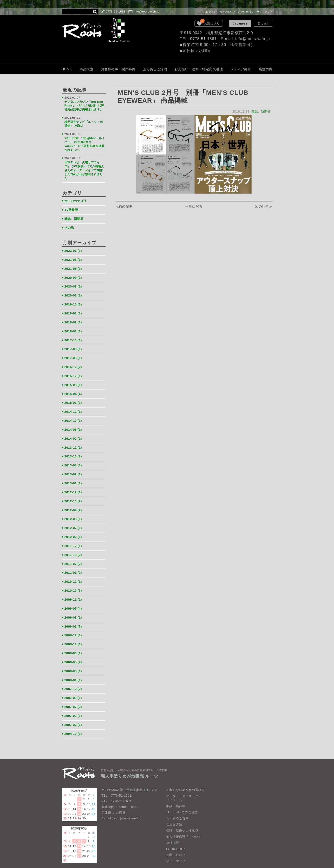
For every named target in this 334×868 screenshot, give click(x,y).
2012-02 (74, 528)
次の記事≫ (264, 207)
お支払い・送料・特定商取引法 (199, 69)
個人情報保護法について (184, 824)
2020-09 (74, 273)
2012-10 (74, 493)
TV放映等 (72, 206)
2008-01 (74, 669)
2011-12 (74, 537)
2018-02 (74, 317)
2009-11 (74, 589)
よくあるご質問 (155, 69)
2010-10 (74, 581)
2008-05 (74, 651)
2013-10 (74, 449)
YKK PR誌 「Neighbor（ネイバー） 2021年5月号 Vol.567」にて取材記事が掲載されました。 (85, 142)
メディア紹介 (241, 69)
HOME (67, 69)
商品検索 (87, 69)
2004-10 (74, 721)
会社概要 (173, 830)
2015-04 (74, 387)
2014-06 (74, 422)
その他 (70, 223)
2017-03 (74, 352)
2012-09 (74, 502)
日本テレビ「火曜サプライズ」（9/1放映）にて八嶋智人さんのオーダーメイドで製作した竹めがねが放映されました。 (85, 167)
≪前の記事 (124, 207)
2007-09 (74, 686)
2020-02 (74, 290)
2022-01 (74, 246)
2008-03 (74, 660)
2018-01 (74, 325)
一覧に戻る (194, 207)
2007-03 (74, 704)
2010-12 (74, 572)
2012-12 (74, 484)
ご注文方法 (174, 812)
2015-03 (74, 396)
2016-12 (74, 361)
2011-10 (74, 545)
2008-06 (74, 642)
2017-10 (74, 334)
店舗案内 (266, 69)
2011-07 (74, 554)
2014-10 (74, 414)
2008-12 (74, 625)
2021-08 (74, 255)
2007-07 (74, 695)
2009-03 (74, 607)
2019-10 (74, 299)
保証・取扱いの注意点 (182, 818)
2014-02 (74, 431)
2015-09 (74, 378)
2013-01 (74, 475)
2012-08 (74, 510)
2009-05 (74, 598)
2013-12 (74, 440)
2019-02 (74, 308)
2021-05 (74, 264)
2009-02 (74, 616)
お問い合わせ (246, 12)
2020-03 (74, 281)
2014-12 (74, 405)
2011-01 (74, 563)
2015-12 (74, 370)
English (263, 23)
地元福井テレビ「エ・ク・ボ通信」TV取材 (84, 123)
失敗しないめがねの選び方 (186, 777)
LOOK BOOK (176, 836)
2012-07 (74, 519)
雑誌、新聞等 (261, 111)
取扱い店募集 (176, 794)
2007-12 (74, 677)
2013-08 (74, 458)
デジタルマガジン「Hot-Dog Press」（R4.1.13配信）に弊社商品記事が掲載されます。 (85, 105)
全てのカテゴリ (77, 197)
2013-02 (74, 466)
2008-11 (74, 633)
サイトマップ (264, 12)
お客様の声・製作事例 (118, 69)
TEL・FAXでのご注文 (182, 800)
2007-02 (74, 713)
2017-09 (74, 343)
